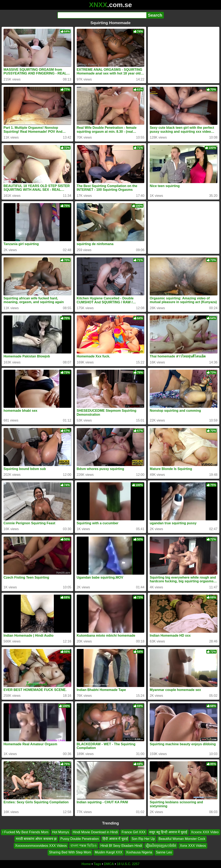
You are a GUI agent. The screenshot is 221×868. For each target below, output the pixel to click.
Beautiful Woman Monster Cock (182, 839)
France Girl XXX (134, 832)
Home (86, 864)
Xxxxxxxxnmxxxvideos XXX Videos (41, 845)
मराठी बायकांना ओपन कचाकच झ (36, 839)
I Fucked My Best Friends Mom (25, 832)
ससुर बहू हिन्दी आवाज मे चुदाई (168, 832)
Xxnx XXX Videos (193, 845)
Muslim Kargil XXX (109, 852)
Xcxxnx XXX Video (205, 832)
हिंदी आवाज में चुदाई (115, 839)
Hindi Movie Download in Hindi (95, 832)
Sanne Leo (164, 852)
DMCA (109, 864)
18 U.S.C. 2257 (128, 864)
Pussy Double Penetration (80, 839)
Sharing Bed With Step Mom (70, 852)
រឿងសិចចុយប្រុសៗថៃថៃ (161, 845)
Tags (97, 864)
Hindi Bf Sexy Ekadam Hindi (121, 845)
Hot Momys (61, 832)
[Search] (102, 15)
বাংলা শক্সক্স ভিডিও (84, 845)
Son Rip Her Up (143, 839)
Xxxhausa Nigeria (139, 852)
